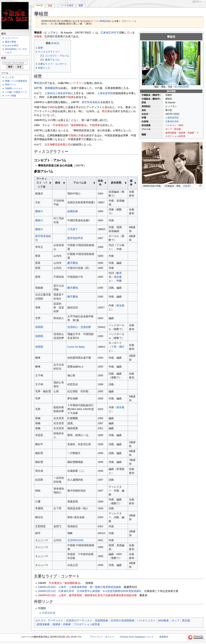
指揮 (71, 97)
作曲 (81, 136)
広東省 (169, 121)
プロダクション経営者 (87, 624)
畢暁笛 (38, 83)
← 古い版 (52, 24)
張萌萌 (39, 327)
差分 (44, 24)
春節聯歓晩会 (79, 125)
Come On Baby (76, 347)
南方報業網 (180, 87)
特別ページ (11, 85)
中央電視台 (59, 125)
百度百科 (47, 613)
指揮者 (182, 133)
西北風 (178, 129)
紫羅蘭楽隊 (51, 88)
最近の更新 (11, 42)
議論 (50, 5)
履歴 (81, 5)
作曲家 (191, 133)
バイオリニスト (146, 621)
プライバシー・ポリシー (102, 637)
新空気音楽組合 (91, 102)
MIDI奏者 (163, 621)
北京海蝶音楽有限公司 (58, 145)
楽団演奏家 (171, 133)
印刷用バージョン (14, 88)
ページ (39, 5)
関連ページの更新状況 (16, 81)
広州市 (175, 121)
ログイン (197, 2)
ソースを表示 (67, 5)
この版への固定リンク (16, 92)
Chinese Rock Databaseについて (137, 637)
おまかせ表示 (12, 45)
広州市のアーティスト (79, 621)
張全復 (118, 277)
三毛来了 (73, 229)
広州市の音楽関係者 (123, 621)
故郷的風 (73, 211)
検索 (4, 58)
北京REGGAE (75, 540)
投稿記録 (104, 21)
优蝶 (185, 186)
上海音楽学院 (172, 118)
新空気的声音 (75, 238)
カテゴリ (40, 621)
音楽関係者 (101, 621)
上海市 (48, 93)
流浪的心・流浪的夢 (79, 327)
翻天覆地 (73, 263)
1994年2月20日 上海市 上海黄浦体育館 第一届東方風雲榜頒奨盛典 (80, 587)
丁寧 (114, 347)
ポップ (169, 129)
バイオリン (171, 125)
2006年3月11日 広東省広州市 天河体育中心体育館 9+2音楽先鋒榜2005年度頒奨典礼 (90, 591)
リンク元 (9, 77)
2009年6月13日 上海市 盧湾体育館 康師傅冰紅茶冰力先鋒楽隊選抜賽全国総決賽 (87, 595)
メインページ (12, 38)
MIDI (181, 125)
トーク (95, 21)
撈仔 (122, 347)
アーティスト (56, 621)
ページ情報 (11, 96)
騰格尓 (39, 211)
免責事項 (164, 637)
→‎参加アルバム (128, 21)
